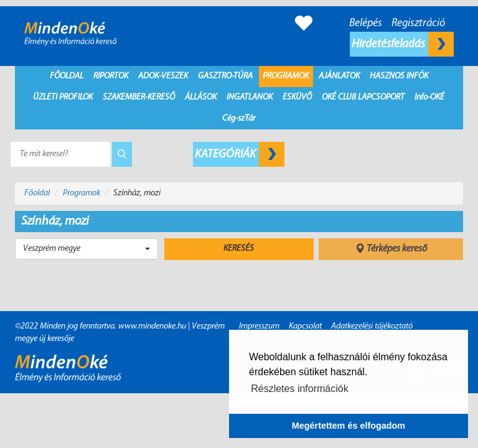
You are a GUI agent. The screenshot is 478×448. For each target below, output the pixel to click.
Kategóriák (240, 154)
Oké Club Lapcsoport (363, 97)
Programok (286, 76)
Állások (201, 97)
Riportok (111, 76)
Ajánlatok (339, 76)
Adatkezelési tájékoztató (372, 326)
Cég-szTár (239, 119)
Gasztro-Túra (225, 76)
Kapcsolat (305, 326)
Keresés (239, 249)
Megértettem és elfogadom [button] (349, 426)
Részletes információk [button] (300, 389)
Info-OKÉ (429, 97)
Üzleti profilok (63, 97)
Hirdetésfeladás (403, 44)
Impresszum (259, 326)
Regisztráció (418, 23)
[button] (87, 249)
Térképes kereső (391, 249)
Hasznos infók (399, 76)
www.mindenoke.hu (152, 326)
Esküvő (297, 97)
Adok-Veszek (163, 76)
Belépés (366, 23)
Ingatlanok (250, 97)
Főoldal (67, 76)
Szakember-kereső (139, 97)
